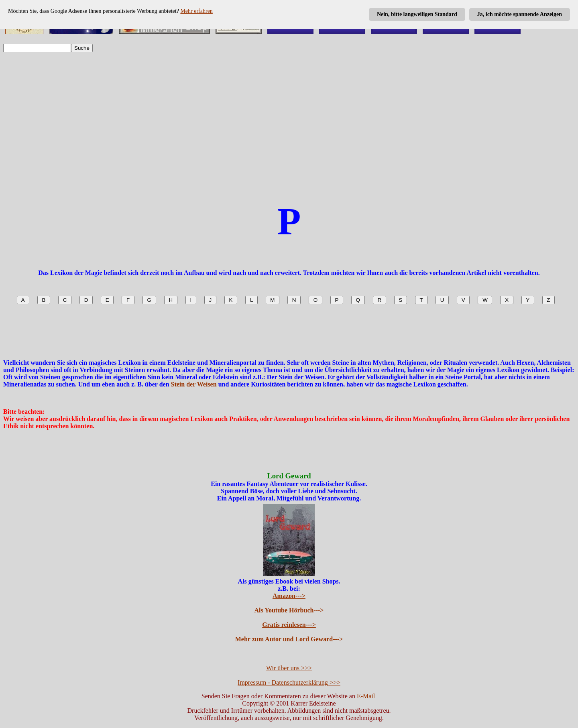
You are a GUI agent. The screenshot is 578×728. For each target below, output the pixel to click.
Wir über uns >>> (289, 668)
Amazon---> (289, 596)
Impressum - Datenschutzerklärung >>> (289, 682)
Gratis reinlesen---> (289, 625)
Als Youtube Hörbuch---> (289, 610)
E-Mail (367, 696)
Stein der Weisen (194, 384)
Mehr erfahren (196, 11)
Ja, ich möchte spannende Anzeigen (520, 14)
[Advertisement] (289, 117)
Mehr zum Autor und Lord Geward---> (289, 639)
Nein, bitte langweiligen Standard (417, 14)
